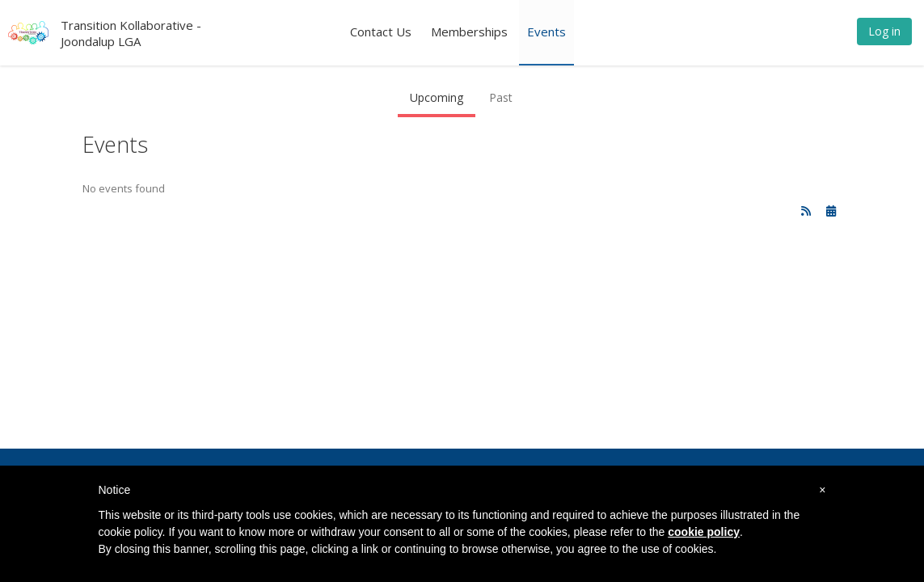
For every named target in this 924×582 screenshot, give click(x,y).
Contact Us (381, 32)
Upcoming (437, 97)
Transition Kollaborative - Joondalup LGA (131, 33)
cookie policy (704, 532)
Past (501, 97)
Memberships (469, 32)
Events (546, 32)
